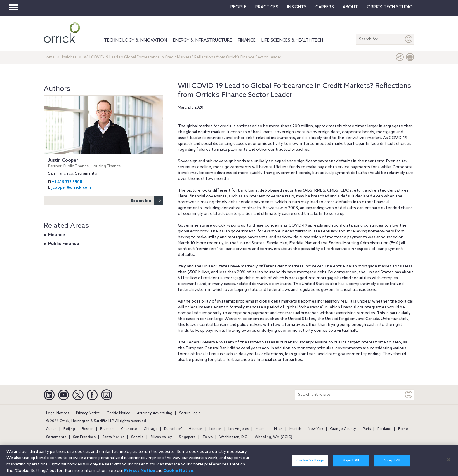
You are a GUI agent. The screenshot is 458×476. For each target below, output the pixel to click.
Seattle (137, 437)
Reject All (351, 463)
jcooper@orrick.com (71, 188)
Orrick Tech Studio (390, 7)
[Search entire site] (349, 395)
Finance (247, 41)
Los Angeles (239, 429)
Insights (69, 57)
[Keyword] (409, 395)
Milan (278, 429)
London (216, 429)
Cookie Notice (118, 413)
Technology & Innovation (136, 41)
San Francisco (84, 437)
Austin (51, 429)
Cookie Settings (310, 463)
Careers (325, 7)
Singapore (187, 437)
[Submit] (409, 39)
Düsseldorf (173, 429)
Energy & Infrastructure (202, 41)
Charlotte (129, 429)
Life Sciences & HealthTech (292, 41)
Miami (261, 429)
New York (316, 429)
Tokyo (208, 437)
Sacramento (56, 437)
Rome (403, 429)
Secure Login (190, 413)
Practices (267, 7)
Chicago (151, 429)
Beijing (69, 429)
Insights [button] (297, 7)
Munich (295, 429)
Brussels (107, 429)
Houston (196, 429)
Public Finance (64, 244)
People (238, 7)
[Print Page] (410, 59)
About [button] (350, 7)
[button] (400, 59)
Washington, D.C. (234, 437)
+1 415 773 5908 (67, 182)
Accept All (392, 463)
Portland (384, 429)
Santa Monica (113, 437)
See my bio (147, 201)
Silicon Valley (161, 437)
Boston (88, 429)
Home (49, 57)
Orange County (343, 429)
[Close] (449, 463)
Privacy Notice (88, 413)
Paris (367, 429)
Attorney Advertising (155, 413)
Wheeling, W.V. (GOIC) (273, 437)
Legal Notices (58, 413)
